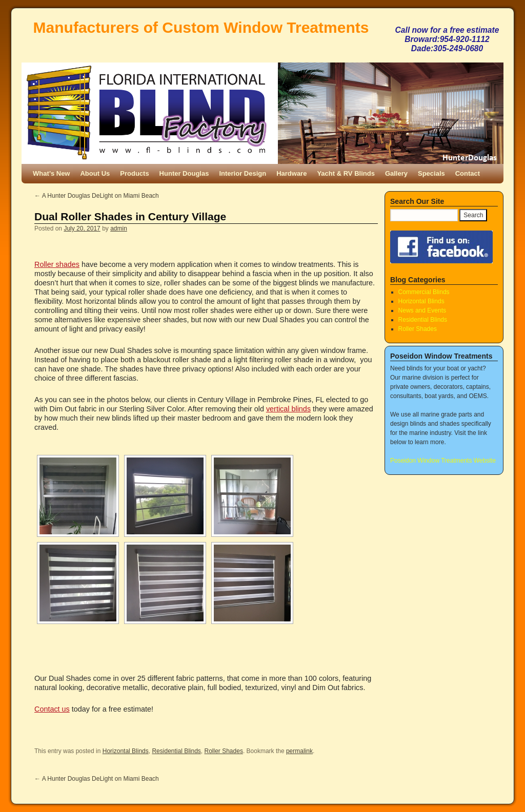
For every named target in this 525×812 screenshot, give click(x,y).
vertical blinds (288, 409)
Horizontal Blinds (126, 751)
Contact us (52, 709)
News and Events (422, 310)
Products (134, 173)
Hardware (291, 173)
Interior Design (243, 173)
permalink (299, 751)
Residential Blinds (176, 751)
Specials (431, 173)
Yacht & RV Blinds (346, 173)
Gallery (396, 173)
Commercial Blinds (424, 292)
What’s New (51, 173)
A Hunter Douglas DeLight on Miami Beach (97, 196)
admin (119, 228)
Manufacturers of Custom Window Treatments (201, 27)
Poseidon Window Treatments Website (443, 461)
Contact (468, 173)
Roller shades (57, 264)
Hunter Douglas (184, 173)
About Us (95, 173)
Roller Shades (224, 751)
